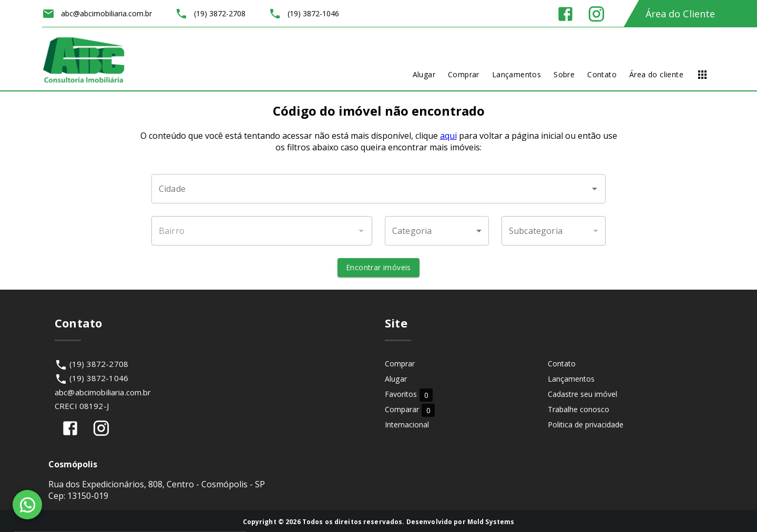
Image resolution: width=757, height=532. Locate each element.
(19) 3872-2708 (99, 364)
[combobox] (378, 189)
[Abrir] (595, 189)
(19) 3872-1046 (99, 378)
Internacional (407, 424)
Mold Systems (491, 522)
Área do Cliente (680, 14)
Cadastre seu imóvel (582, 394)
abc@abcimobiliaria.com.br (103, 392)
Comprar (400, 364)
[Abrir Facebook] (565, 14)
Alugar (396, 379)
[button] (437, 231)
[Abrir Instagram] (596, 14)
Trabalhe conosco (579, 409)
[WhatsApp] (27, 505)
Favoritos (409, 395)
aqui (448, 136)
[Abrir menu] (702, 75)
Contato (562, 364)
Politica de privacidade (586, 424)
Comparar (410, 410)
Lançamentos (571, 379)
